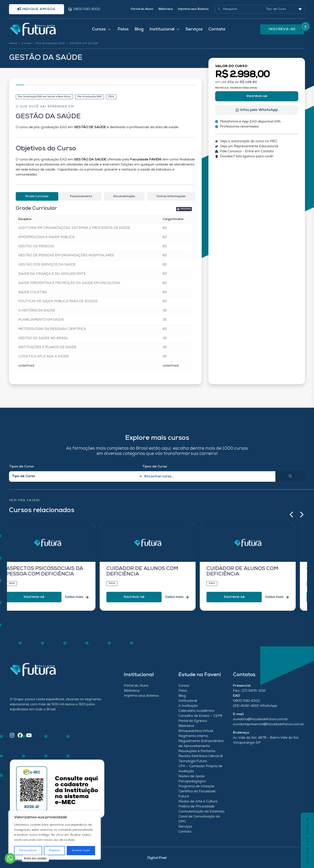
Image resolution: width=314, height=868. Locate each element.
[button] (291, 515)
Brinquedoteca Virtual (196, 731)
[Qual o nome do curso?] (209, 476)
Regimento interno (193, 736)
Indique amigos (37, 9)
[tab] (37, 196)
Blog (139, 29)
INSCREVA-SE (282, 29)
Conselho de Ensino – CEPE (200, 716)
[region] (55, 835)
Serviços (194, 29)
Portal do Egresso (193, 721)
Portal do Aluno (142, 9)
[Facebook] (20, 736)
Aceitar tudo (81, 850)
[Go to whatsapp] (10, 858)
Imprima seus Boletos (193, 9)
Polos (123, 29)
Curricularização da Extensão (201, 812)
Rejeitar (54, 850)
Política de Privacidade (196, 807)
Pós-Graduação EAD (50, 43)
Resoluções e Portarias (197, 751)
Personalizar (28, 850)
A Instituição (188, 706)
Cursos (26, 43)
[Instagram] (12, 736)
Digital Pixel (157, 858)
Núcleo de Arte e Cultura (198, 802)
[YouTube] (29, 736)
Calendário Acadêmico (196, 711)
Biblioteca (166, 9)
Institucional (188, 701)
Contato (217, 29)
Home (13, 43)
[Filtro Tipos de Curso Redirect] (76, 476)
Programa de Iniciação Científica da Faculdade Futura (197, 791)
